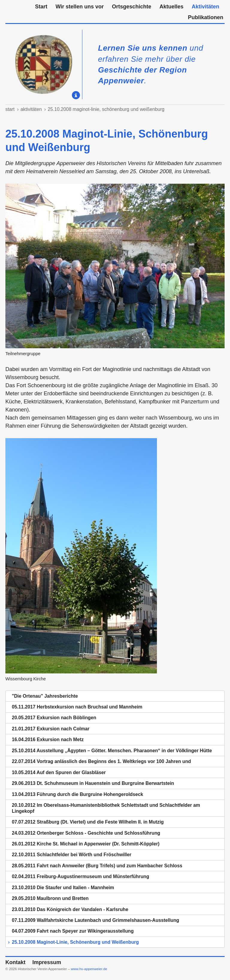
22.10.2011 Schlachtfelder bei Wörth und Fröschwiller (71, 855)
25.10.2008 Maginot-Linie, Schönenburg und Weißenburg (106, 109)
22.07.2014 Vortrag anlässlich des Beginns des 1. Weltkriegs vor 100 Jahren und (101, 761)
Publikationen (205, 17)
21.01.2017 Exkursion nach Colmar (50, 729)
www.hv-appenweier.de (89, 969)
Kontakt (15, 962)
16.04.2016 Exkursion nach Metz (48, 739)
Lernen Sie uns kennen (143, 48)
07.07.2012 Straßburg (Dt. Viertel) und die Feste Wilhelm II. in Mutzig (88, 822)
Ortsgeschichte (132, 7)
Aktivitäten (205, 7)
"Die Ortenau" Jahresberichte (45, 696)
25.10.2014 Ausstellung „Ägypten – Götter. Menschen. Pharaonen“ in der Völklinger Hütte (112, 751)
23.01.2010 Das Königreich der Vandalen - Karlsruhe (70, 909)
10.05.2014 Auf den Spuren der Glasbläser (59, 772)
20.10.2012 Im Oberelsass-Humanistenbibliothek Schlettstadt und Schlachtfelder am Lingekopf (106, 808)
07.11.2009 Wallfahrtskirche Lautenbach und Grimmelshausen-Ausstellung (95, 920)
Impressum (47, 962)
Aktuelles (171, 7)
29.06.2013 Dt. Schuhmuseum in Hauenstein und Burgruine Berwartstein (93, 783)
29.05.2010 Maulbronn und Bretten (50, 898)
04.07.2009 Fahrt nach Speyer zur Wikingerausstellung (73, 931)
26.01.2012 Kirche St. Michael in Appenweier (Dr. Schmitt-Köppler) (86, 844)
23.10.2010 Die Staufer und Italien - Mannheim (63, 888)
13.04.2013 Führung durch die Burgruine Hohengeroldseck (77, 794)
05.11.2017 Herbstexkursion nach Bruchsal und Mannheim (77, 707)
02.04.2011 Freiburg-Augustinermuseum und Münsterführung (80, 876)
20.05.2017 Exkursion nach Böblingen (54, 718)
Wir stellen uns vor (80, 7)
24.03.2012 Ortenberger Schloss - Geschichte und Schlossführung (86, 833)
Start (41, 7)
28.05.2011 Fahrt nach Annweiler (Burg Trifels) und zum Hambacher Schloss (97, 866)
